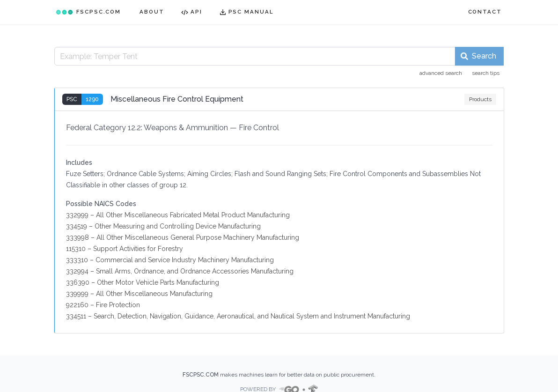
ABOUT (152, 12)
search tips (486, 73)
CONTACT (485, 12)
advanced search (441, 73)
